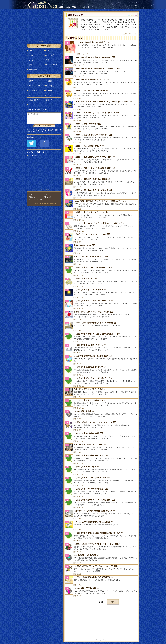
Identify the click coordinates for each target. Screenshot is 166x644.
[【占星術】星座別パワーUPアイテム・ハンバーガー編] (101, 569)
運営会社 (32, 197)
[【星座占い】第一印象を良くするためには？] (101, 193)
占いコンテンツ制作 (36, 199)
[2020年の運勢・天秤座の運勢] (101, 591)
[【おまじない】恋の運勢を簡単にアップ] (101, 458)
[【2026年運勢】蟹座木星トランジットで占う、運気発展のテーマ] (101, 204)
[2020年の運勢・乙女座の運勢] (101, 558)
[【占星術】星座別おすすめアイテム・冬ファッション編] (101, 547)
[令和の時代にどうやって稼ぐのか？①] (101, 447)
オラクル (32, 95)
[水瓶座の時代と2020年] (101, 248)
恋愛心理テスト (34, 100)
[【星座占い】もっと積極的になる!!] (101, 149)
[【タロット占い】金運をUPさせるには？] (101, 82)
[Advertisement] (101, 622)
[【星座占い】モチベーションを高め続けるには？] (101, 171)
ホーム (31, 195)
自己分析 (32, 55)
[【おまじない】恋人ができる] (101, 469)
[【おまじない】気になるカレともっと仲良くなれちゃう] (101, 337)
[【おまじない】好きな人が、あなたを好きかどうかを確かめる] (101, 226)
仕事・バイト (51, 60)
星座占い (80, 98)
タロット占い (86, 54)
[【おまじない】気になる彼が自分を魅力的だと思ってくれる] (101, 536)
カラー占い (33, 90)
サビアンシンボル (35, 86)
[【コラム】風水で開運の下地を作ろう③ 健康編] (101, 580)
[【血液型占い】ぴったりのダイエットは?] (101, 215)
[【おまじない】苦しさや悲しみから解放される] (101, 270)
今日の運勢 (50, 55)
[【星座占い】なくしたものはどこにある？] (101, 237)
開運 (79, 54)
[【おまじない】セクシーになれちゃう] (101, 403)
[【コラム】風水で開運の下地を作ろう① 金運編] (101, 525)
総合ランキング (52, 65)
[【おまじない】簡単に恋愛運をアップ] (101, 370)
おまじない (81, 231)
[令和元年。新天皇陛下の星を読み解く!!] (101, 259)
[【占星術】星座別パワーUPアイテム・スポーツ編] (101, 425)
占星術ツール (51, 81)
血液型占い (81, 220)
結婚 (48, 51)
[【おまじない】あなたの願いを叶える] (101, 348)
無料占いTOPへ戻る (130, 34)
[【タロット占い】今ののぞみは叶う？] (101, 47)
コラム (79, 253)
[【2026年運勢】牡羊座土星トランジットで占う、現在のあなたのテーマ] (101, 104)
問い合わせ (48, 197)
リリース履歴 (33, 156)
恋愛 (30, 51)
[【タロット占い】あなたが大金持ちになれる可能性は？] (101, 71)
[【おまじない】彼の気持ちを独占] (101, 436)
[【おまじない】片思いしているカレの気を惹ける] (101, 502)
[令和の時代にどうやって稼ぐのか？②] (101, 392)
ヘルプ (46, 195)
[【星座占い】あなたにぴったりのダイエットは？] (101, 160)
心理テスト (50, 100)
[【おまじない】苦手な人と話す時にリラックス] (101, 303)
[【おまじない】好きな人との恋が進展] (101, 292)
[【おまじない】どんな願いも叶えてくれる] (101, 480)
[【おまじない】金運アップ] (101, 281)
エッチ (31, 60)
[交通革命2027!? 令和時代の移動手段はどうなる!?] (101, 513)
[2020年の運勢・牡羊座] (101, 414)
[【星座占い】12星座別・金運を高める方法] (101, 182)
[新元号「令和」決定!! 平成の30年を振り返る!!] (101, 314)
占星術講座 (33, 69)
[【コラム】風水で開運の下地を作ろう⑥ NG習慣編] (101, 325)
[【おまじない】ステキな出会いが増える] (101, 491)
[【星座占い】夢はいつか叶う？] (101, 126)
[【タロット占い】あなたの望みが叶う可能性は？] (101, 60)
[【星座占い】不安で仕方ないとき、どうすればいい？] (101, 115)
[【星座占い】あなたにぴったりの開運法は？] (101, 137)
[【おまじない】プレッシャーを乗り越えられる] (101, 381)
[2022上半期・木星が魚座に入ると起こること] (101, 359)
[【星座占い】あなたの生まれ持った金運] (101, 93)
